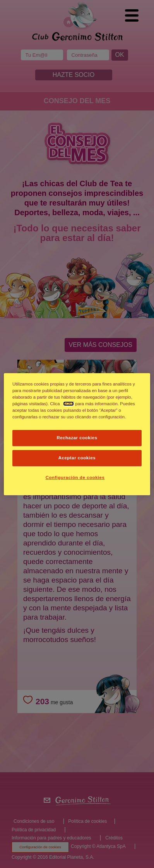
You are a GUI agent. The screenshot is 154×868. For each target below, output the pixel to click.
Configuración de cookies (75, 477)
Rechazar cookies (77, 438)
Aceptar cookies (77, 458)
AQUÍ (68, 404)
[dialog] (77, 434)
